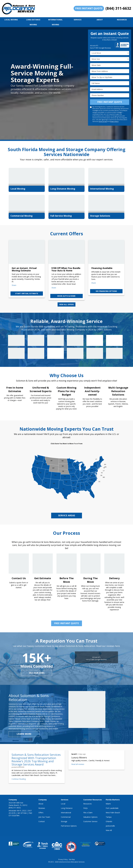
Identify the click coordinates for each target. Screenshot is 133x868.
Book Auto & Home (66, 296)
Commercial (66, 817)
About (41, 804)
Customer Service (90, 821)
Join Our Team (44, 817)
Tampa (109, 817)
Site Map (72, 859)
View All (109, 830)
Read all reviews (78, 764)
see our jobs (37, 673)
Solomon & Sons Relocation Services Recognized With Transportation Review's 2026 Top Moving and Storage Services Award (36, 759)
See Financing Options (106, 291)
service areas (67, 515)
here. (118, 646)
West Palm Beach (113, 813)
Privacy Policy (114, 121)
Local (63, 804)
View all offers (66, 304)
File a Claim (88, 813)
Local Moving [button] (11, 20)
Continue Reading (19, 779)
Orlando (109, 821)
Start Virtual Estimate (27, 293)
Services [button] (78, 20)
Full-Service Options (69, 826)
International (66, 813)
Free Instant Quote (89, 8)
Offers (41, 813)
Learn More (24, 734)
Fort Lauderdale (112, 808)
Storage (64, 821)
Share (14, 285)
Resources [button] (122, 20)
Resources (88, 804)
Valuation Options (90, 817)
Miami (108, 804)
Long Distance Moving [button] (33, 22)
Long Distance (67, 808)
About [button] (100, 20)
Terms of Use (103, 121)
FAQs (85, 808)
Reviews (42, 808)
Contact (42, 821)
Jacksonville (110, 826)
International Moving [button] (55, 22)
